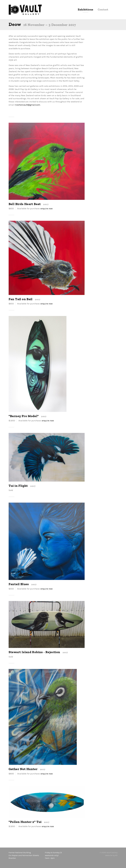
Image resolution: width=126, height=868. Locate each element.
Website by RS (111, 855)
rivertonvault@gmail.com (28, 105)
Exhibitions (86, 10)
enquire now (47, 209)
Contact (103, 10)
